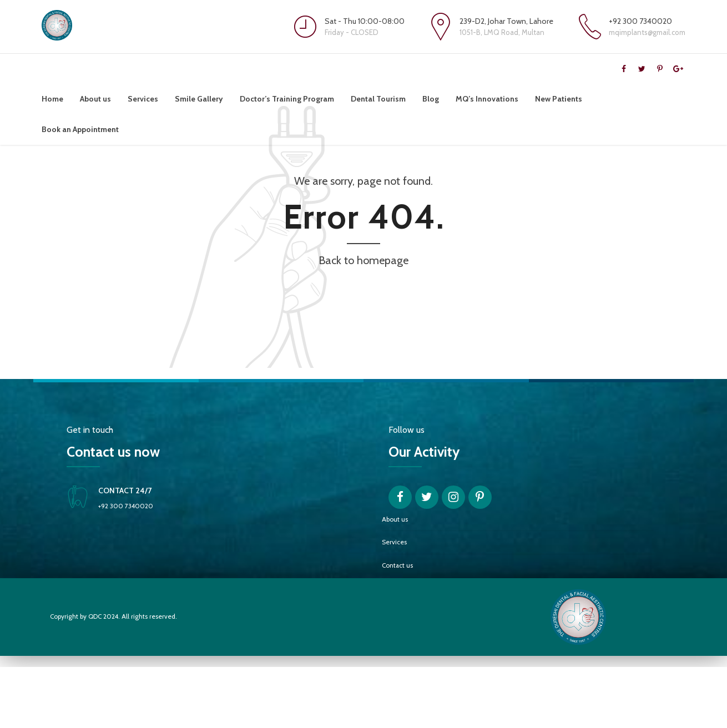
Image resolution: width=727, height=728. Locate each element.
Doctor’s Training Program (287, 99)
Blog (431, 99)
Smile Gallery (199, 99)
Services (143, 99)
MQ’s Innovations (487, 99)
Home (52, 99)
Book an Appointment (80, 129)
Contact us (397, 626)
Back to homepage (364, 321)
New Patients (559, 99)
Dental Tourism (378, 99)
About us (95, 99)
